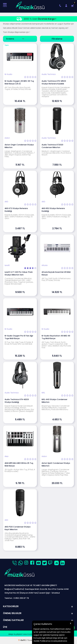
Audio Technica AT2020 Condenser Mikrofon (52, 146)
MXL (43, 393)
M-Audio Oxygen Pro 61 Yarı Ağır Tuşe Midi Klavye (19, 337)
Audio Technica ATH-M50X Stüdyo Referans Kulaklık (54, 82)
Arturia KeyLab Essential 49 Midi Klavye (56, 273)
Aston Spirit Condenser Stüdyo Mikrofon (56, 464)
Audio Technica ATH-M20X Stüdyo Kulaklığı (17, 401)
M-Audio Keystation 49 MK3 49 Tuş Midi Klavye (56, 337)
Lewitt (7, 265)
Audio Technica (49, 74)
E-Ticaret (30, 640)
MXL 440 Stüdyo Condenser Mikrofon (54, 401)
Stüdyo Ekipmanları (17, 32)
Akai (7, 456)
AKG (6, 202)
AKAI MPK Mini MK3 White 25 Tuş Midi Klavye (19, 464)
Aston (7, 138)
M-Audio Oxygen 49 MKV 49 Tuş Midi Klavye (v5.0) (19, 82)
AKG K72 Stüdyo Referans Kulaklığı (16, 210)
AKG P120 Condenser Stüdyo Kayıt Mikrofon (18, 528)
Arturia (45, 265)
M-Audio (8, 74)
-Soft (22, 640)
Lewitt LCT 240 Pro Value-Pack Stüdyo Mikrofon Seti (19, 273)
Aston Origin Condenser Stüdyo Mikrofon (19, 146)
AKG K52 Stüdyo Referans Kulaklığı (53, 210)
